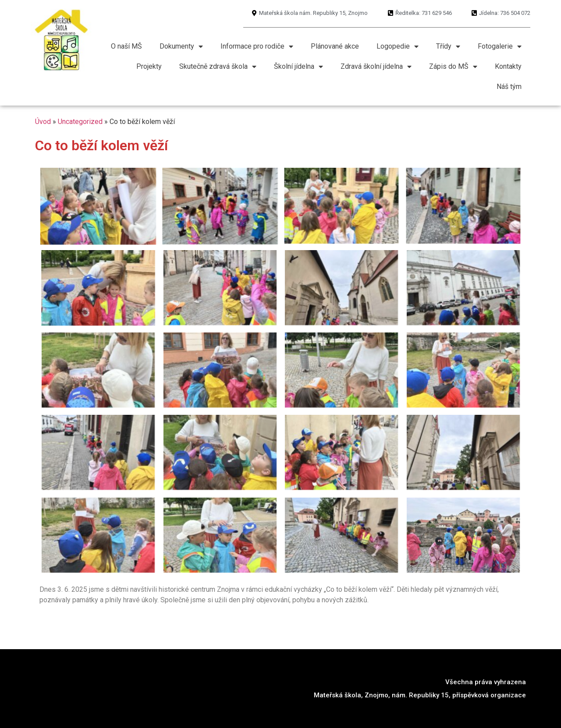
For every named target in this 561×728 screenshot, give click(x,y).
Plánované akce (335, 46)
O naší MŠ (126, 46)
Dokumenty (181, 46)
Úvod (43, 122)
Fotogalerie (500, 46)
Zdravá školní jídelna (376, 67)
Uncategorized (80, 122)
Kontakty (508, 66)
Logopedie (398, 46)
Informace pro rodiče (257, 46)
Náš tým (509, 87)
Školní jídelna (298, 67)
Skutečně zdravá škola (218, 67)
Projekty (149, 66)
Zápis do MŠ (453, 67)
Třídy (448, 46)
